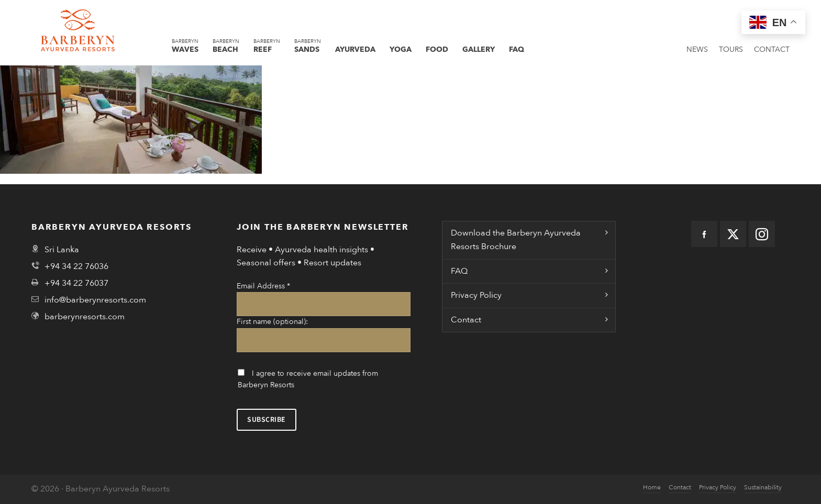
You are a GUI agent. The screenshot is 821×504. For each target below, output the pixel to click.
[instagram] (762, 234)
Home (652, 487)
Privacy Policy (476, 295)
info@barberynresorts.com (95, 300)
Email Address (263, 286)
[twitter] (733, 234)
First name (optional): (272, 322)
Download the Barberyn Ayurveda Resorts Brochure (516, 240)
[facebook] (704, 234)
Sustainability (763, 487)
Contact (466, 320)
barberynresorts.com (85, 317)
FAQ (459, 271)
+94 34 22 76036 (76, 266)
